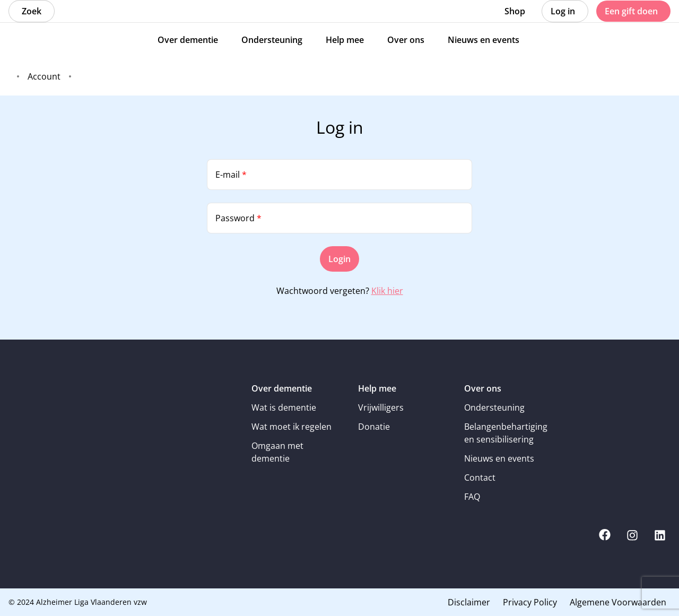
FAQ (472, 497)
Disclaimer (469, 602)
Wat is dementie (284, 407)
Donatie (374, 427)
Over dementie (282, 388)
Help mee (377, 388)
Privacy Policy (530, 602)
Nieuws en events (499, 458)
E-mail (231, 175)
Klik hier (387, 291)
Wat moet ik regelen (291, 427)
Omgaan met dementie (277, 452)
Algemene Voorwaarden (618, 602)
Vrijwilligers (381, 407)
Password (238, 218)
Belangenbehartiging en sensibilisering (506, 433)
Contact (480, 478)
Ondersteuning (494, 407)
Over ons (483, 388)
